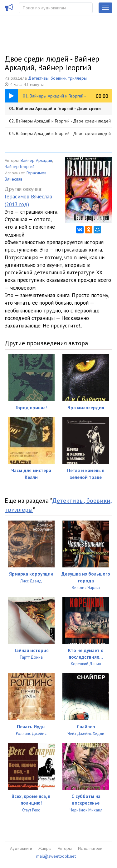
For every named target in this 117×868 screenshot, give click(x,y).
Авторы (65, 848)
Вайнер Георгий (20, 167)
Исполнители (90, 848)
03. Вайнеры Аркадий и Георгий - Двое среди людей (60, 133)
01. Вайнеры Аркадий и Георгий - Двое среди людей (55, 110)
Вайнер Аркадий (36, 160)
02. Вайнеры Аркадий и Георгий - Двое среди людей (60, 121)
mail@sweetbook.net (56, 856)
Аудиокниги (21, 848)
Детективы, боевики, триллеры (57, 78)
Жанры (45, 848)
